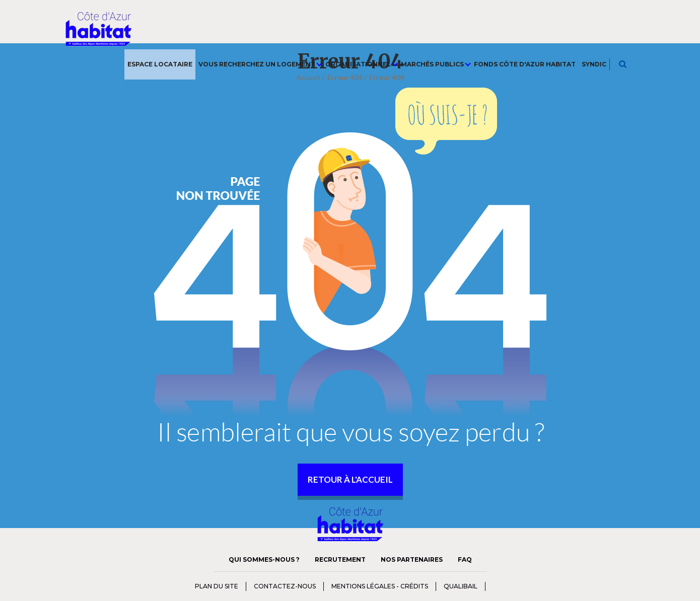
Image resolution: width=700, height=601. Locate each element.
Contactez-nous (285, 586)
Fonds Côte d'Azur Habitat (525, 64)
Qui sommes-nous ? (264, 559)
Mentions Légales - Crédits (380, 586)
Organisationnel (362, 64)
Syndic (594, 64)
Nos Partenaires (412, 559)
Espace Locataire (160, 64)
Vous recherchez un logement (260, 64)
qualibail (461, 586)
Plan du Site (217, 586)
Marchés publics (436, 64)
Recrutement (340, 559)
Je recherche (623, 64)
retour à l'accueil (350, 479)
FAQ (465, 559)
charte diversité (506, 585)
